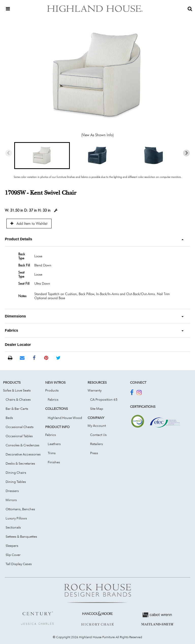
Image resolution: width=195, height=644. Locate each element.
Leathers (54, 444)
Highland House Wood (65, 418)
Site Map (97, 409)
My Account (97, 426)
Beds (9, 418)
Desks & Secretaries (20, 463)
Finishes (54, 462)
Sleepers (12, 546)
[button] (42, 156)
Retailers (96, 444)
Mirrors (11, 500)
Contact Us (98, 435)
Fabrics (53, 399)
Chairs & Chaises (18, 399)
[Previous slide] (9, 153)
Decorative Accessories (23, 454)
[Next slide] (186, 153)
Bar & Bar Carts (17, 409)
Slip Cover (13, 555)
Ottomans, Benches (20, 509)
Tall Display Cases (19, 564)
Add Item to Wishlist (29, 223)
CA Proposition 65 (104, 399)
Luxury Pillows (16, 518)
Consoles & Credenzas (22, 445)
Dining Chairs (16, 472)
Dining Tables (16, 482)
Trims (52, 453)
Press (94, 453)
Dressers (12, 491)
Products (52, 390)
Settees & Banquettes (21, 536)
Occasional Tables (19, 436)
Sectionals (13, 527)
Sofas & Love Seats (17, 390)
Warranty (95, 390)
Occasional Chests (20, 427)
